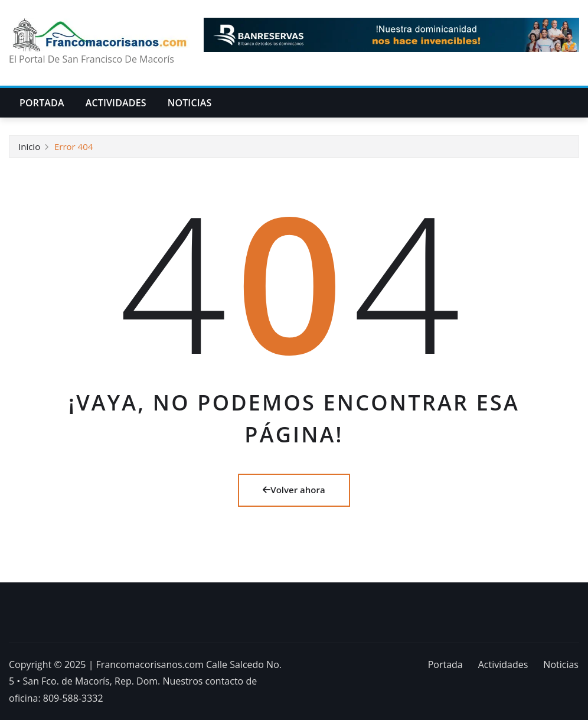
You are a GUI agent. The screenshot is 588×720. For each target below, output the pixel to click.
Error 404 (73, 146)
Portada (42, 103)
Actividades (116, 103)
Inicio (29, 146)
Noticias (190, 103)
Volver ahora (294, 490)
